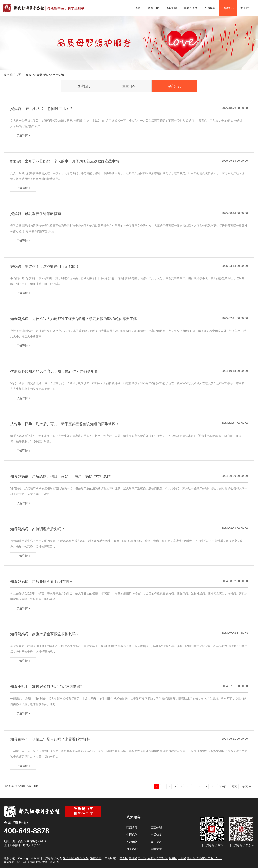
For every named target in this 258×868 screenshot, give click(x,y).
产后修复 (210, 8)
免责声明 (32, 862)
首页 (138, 8)
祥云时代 (54, 862)
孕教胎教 (132, 842)
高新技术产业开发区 (209, 858)
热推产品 (96, 858)
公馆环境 (153, 8)
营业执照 (22, 862)
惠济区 (191, 858)
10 (213, 787)
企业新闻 (84, 86)
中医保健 (132, 835)
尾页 (234, 787)
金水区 (151, 858)
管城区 (173, 858)
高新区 (124, 858)
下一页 (223, 787)
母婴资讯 (228, 8)
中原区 (133, 858)
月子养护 (132, 849)
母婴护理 (171, 8)
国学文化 (156, 849)
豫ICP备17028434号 (76, 858)
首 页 (29, 75)
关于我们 (246, 8)
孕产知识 (58, 75)
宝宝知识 (129, 86)
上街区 (182, 858)
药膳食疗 (132, 827)
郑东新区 (162, 858)
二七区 (142, 858)
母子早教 (156, 842)
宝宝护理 (156, 827)
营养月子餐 (191, 8)
